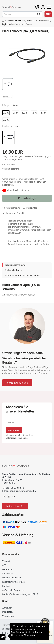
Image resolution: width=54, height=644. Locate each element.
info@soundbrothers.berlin (23, 491)
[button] (43, 7)
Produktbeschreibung (15, 265)
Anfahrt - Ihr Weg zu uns (14, 590)
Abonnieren (14, 430)
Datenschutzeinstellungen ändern (19, 625)
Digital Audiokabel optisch (14, 24)
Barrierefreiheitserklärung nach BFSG (20, 594)
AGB (4, 565)
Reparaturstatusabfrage (13, 582)
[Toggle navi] (49, 7)
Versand (6, 561)
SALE (48, 14)
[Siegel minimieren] (50, 622)
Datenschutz (8, 569)
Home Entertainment (16, 21)
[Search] (22, 14)
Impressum (8, 573)
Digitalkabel (44, 21)
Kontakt (6, 586)
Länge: (6, 105)
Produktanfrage (27, 198)
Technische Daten (13, 270)
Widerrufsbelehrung (12, 578)
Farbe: (6, 126)
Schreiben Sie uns (17, 383)
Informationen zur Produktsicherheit (22, 275)
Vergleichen (8, 616)
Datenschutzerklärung (15, 438)
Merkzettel (7, 612)
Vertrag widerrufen (15, 506)
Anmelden (7, 608)
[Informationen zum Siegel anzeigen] (45, 640)
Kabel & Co (32, 21)
